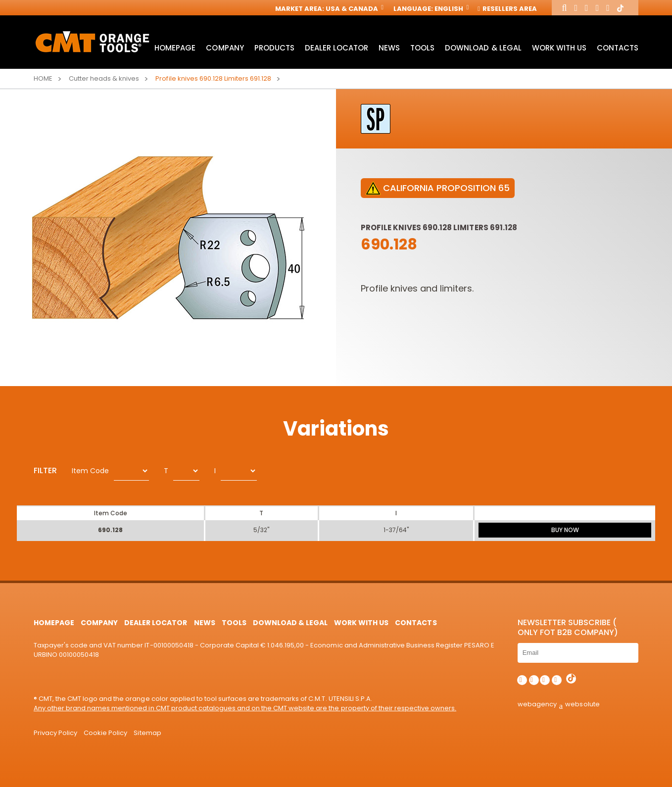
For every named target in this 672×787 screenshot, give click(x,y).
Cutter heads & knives (104, 78)
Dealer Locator (336, 48)
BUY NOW (565, 530)
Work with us (559, 48)
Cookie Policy (105, 733)
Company (225, 48)
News (389, 48)
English (451, 9)
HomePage (175, 48)
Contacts (618, 48)
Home (43, 78)
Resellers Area (508, 9)
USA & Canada (354, 9)
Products (274, 48)
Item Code (90, 471)
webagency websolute (559, 704)
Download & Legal (483, 48)
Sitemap (147, 733)
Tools (422, 48)
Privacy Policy (55, 733)
